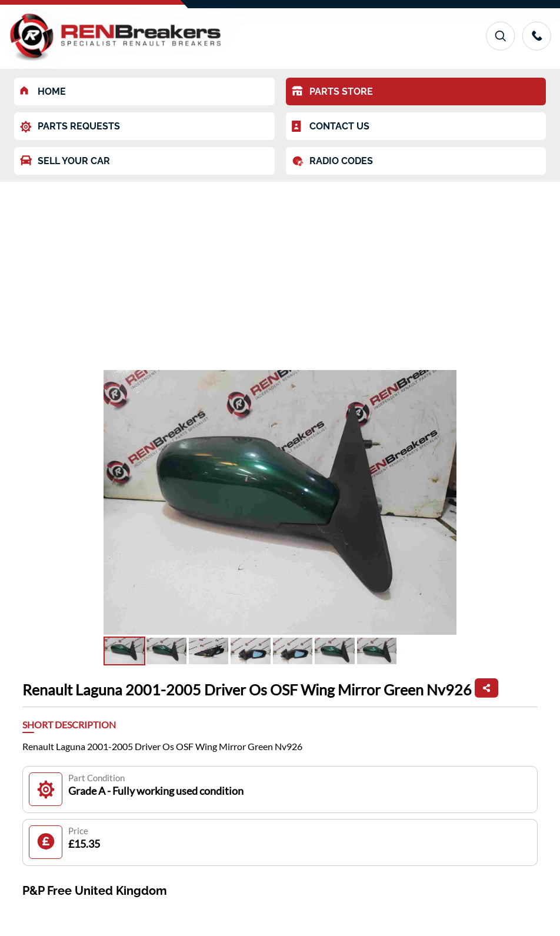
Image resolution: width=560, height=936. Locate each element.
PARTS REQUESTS (70, 127)
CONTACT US (331, 126)
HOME (43, 91)
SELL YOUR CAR (65, 161)
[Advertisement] (280, 270)
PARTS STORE (332, 91)
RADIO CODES (332, 161)
